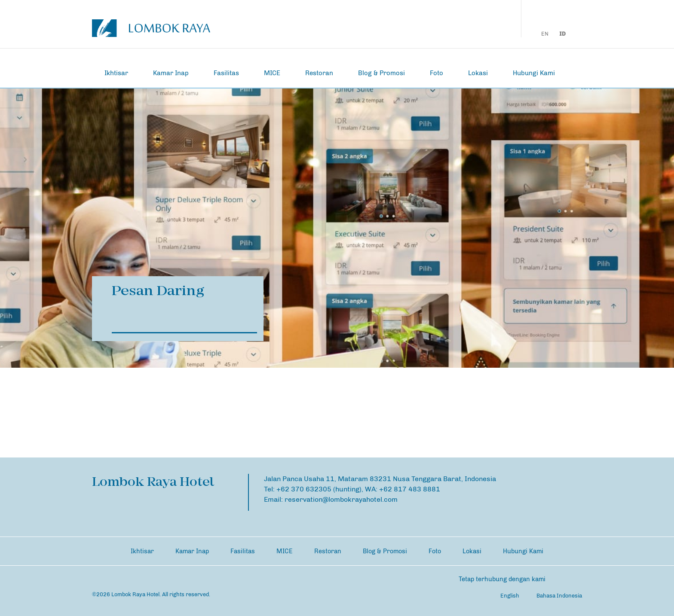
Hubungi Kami (534, 73)
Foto (437, 73)
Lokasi (478, 73)
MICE (272, 73)
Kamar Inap (171, 73)
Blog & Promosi (381, 73)
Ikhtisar (116, 73)
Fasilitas (226, 73)
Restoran (319, 73)
